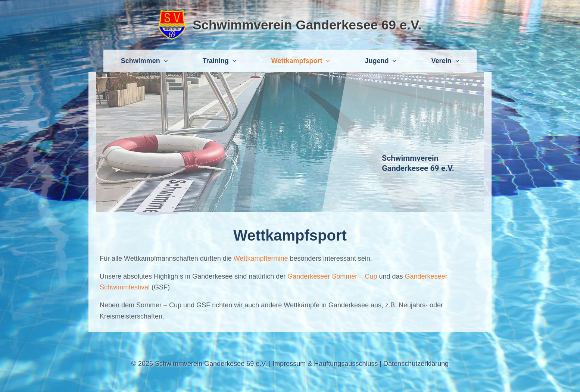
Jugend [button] (381, 61)
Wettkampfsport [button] (301, 61)
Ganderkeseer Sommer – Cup (331, 276)
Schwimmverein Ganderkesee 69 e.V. (307, 25)
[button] (164, 61)
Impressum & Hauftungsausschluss (325, 364)
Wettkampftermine (262, 258)
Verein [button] (445, 61)
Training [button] (220, 61)
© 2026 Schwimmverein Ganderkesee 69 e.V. (199, 364)
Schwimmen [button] (144, 61)
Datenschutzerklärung (416, 364)
